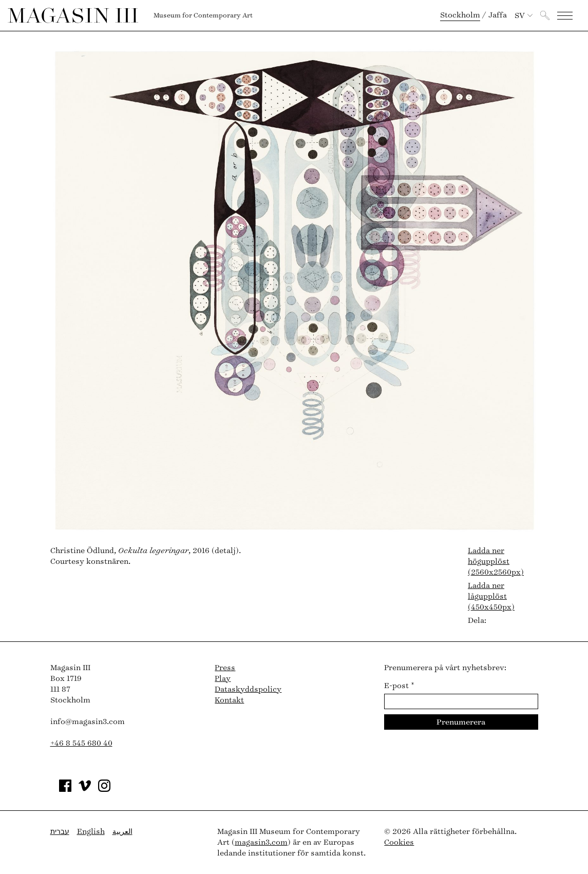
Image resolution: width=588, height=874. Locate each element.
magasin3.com (261, 842)
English (91, 832)
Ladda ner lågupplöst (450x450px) (491, 596)
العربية (122, 832)
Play (223, 679)
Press (225, 668)
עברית (60, 832)
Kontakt (229, 700)
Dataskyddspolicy (248, 689)
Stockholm (460, 15)
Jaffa (498, 15)
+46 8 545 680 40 (81, 743)
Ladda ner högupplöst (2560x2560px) (496, 562)
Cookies (399, 842)
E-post (399, 686)
